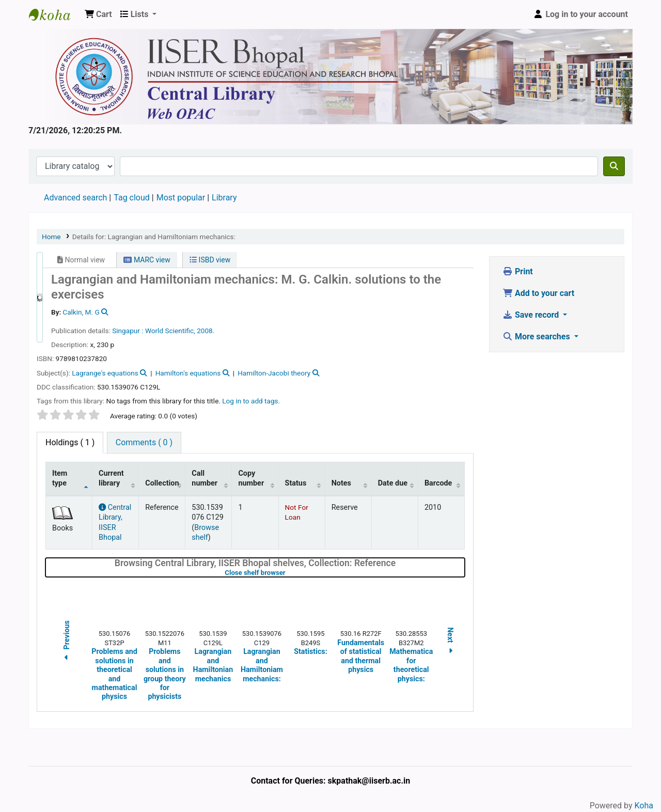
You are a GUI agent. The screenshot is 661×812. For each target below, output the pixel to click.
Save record (532, 315)
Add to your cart (538, 293)
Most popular (181, 198)
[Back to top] (630, 780)
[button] (98, 14)
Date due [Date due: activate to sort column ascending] (393, 483)
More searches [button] (537, 337)
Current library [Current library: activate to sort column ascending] (111, 478)
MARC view (147, 260)
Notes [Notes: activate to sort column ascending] (341, 483)
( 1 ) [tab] (70, 442)
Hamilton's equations (188, 373)
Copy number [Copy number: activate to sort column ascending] (251, 478)
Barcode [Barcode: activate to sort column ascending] (438, 483)
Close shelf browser (288, 573)
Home (51, 237)
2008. (206, 331)
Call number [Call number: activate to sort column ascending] (204, 478)
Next (450, 642)
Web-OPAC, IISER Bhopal (55, 14)
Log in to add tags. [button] (251, 401)
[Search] (614, 166)
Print (518, 271)
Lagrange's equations (105, 373)
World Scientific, (170, 331)
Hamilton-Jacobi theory (274, 373)
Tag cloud (132, 198)
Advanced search (75, 198)
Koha (644, 806)
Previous (67, 642)
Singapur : (128, 331)
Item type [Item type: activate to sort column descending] (60, 478)
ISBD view (210, 260)
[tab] (144, 443)
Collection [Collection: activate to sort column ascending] (162, 483)
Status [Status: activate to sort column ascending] (296, 483)
